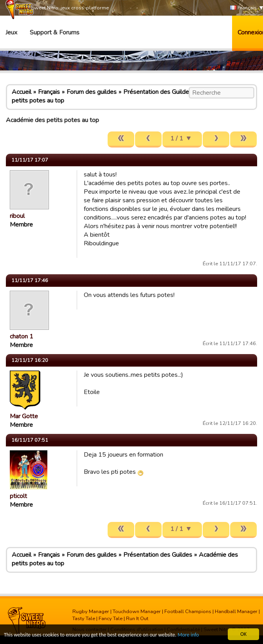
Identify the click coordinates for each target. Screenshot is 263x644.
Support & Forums (55, 32)
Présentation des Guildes (158, 92)
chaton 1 (22, 336)
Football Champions (188, 612)
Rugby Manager (91, 612)
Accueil (22, 92)
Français (243, 8)
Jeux (11, 32)
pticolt (18, 496)
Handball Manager (236, 612)
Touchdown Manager (137, 612)
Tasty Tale (84, 619)
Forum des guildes (92, 92)
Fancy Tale (111, 619)
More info (188, 635)
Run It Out (137, 619)
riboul (17, 216)
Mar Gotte (24, 416)
